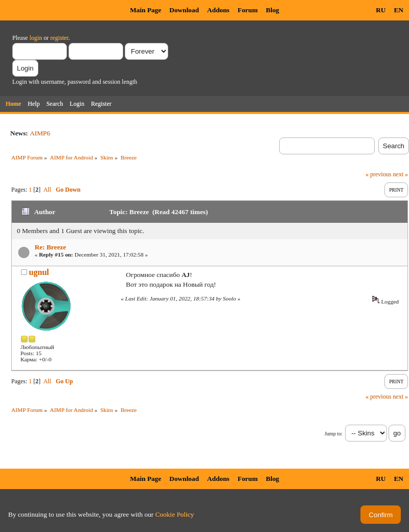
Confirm (381, 515)
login (36, 38)
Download (184, 10)
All (47, 190)
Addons (218, 10)
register (59, 38)
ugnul (39, 272)
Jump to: (334, 434)
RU (381, 10)
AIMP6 (40, 133)
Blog (272, 10)
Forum (248, 10)
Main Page (145, 10)
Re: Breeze (51, 247)
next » (400, 174)
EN (399, 10)
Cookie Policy (175, 514)
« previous (378, 174)
